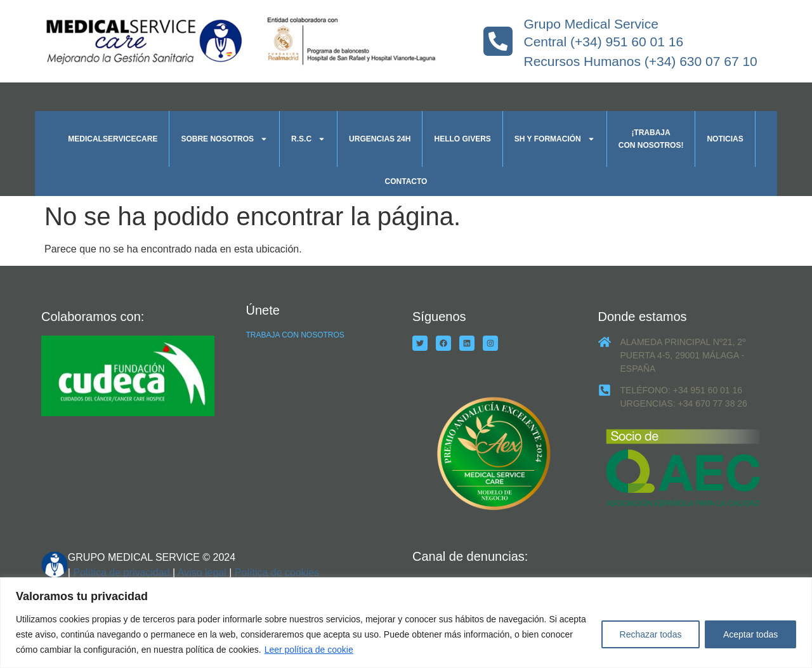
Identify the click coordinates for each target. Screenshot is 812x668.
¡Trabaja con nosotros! (651, 139)
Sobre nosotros (224, 139)
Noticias (725, 139)
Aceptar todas (750, 634)
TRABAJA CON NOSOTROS (295, 335)
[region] (406, 623)
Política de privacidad (121, 573)
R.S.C (308, 139)
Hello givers (462, 139)
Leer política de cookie (309, 650)
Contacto (406, 181)
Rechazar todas (650, 634)
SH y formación (555, 139)
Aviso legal (202, 573)
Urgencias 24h (380, 139)
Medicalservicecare (113, 139)
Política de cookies (277, 573)
